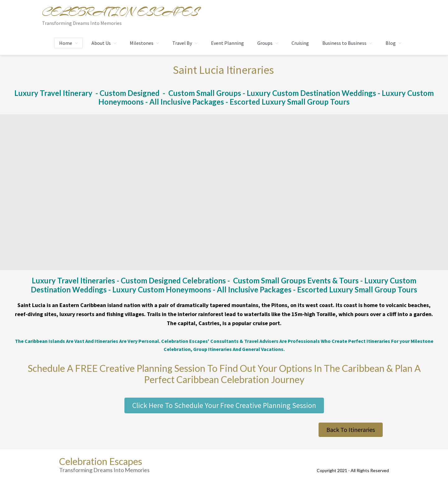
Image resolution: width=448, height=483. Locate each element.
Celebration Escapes (120, 12)
